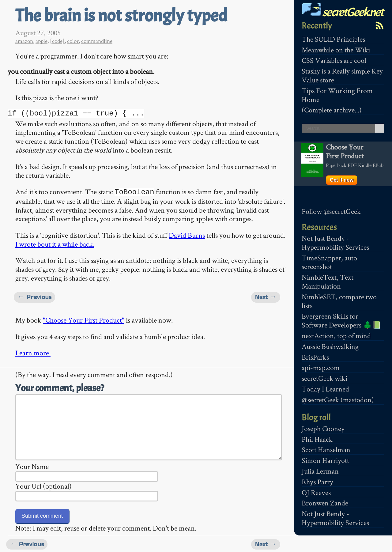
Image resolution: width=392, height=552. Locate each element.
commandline (97, 41)
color (73, 41)
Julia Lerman (320, 471)
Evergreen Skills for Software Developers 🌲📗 (341, 320)
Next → (266, 296)
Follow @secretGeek (331, 211)
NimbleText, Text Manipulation (328, 282)
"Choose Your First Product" (84, 319)
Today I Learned (325, 389)
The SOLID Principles (333, 39)
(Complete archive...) (332, 110)
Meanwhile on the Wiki (336, 50)
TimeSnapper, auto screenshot (329, 262)
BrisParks (315, 357)
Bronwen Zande (325, 503)
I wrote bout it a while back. (55, 243)
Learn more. (33, 352)
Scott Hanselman (326, 450)
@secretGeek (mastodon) (338, 400)
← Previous (34, 296)
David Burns (187, 234)
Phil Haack (317, 439)
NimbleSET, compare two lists (339, 301)
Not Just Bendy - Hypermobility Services (335, 243)
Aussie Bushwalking (330, 346)
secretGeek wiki (324, 378)
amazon (24, 41)
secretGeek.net (342, 12)
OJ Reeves (316, 492)
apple (41, 41)
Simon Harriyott (325, 460)
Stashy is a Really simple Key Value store (342, 75)
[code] (57, 41)
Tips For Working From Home (337, 95)
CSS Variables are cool (334, 60)
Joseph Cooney (323, 428)
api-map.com (321, 367)
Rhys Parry (317, 482)
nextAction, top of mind (336, 336)
